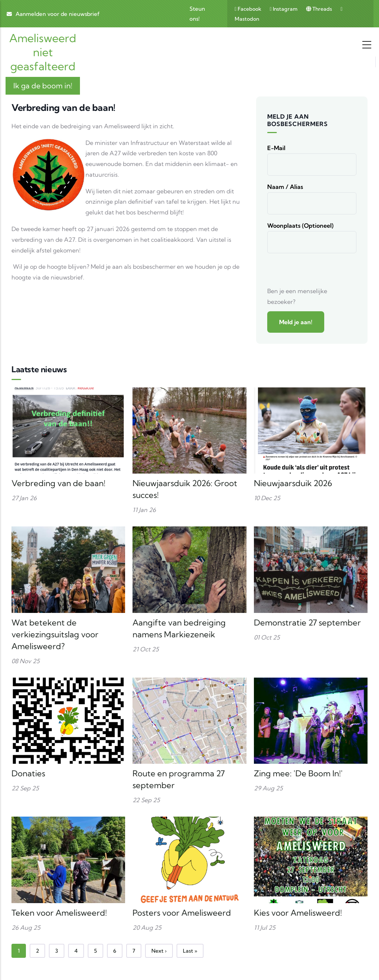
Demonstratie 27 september (307, 623)
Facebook (249, 9)
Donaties (28, 773)
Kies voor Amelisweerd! (298, 913)
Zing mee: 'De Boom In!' (298, 773)
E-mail (276, 148)
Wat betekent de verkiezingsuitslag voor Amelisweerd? (55, 634)
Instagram (284, 9)
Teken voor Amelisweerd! (59, 913)
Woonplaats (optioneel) (300, 225)
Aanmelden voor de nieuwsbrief (58, 14)
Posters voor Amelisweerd (182, 913)
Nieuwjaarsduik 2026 (293, 483)
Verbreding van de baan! (58, 483)
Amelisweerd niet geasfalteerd (43, 52)
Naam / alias (285, 187)
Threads (320, 9)
